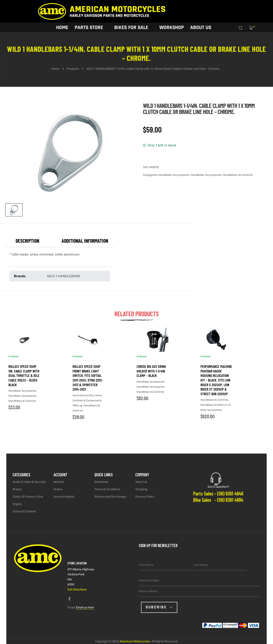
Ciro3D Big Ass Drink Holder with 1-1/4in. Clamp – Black (151, 371)
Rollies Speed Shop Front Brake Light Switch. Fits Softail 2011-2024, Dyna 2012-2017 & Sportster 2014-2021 (88, 378)
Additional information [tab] (85, 241)
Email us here (85, 607)
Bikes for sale (133, 27)
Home (62, 27)
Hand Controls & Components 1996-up (87, 400)
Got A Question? (218, 487)
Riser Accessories (211, 410)
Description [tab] (27, 241)
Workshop (172, 27)
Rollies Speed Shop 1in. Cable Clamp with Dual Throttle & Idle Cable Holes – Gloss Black (24, 375)
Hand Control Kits (83, 395)
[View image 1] (14, 210)
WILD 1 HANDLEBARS (64, 276)
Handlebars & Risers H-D (216, 405)
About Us (201, 27)
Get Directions (77, 590)
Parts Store (91, 27)
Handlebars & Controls (238, 175)
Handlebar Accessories (174, 175)
